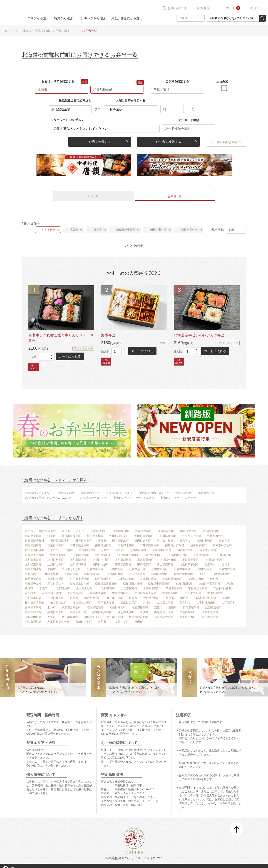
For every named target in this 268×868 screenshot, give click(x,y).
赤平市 (29, 531)
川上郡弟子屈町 (189, 565)
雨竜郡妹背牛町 (175, 545)
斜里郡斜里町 (103, 579)
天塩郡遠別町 (62, 588)
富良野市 (185, 603)
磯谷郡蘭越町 (120, 541)
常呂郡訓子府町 (198, 588)
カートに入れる (70, 356)
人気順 (72, 230)
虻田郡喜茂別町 (71, 536)
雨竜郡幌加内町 (149, 545)
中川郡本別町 (33, 598)
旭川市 (66, 531)
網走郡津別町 (211, 531)
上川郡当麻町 (168, 560)
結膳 (11, 12)
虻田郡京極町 (95, 536)
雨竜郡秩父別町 (79, 545)
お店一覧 (93, 196)
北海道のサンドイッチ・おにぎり (134, 498)
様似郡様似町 (92, 574)
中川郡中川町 (193, 593)
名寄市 (74, 598)
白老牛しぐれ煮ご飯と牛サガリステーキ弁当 (61, 338)
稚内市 (139, 622)
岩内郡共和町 (165, 541)
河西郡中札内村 (162, 550)
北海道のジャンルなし (39, 493)
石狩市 (102, 541)
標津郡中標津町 (184, 574)
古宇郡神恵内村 (206, 603)
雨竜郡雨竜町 (56, 545)
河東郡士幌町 (81, 555)
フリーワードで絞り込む (67, 120)
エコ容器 (222, 82)
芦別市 (80, 531)
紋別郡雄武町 (33, 612)
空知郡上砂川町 (79, 584)
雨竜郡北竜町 (126, 545)
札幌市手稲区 (205, 569)
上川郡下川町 (101, 560)
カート (231, 8)
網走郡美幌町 (33, 536)
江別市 (69, 550)
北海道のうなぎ (90, 493)
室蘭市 (173, 607)
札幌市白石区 (160, 569)
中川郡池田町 (120, 593)
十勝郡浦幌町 (151, 588)
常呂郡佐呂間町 (223, 588)
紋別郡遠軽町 (213, 607)
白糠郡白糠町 (148, 579)
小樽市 (105, 550)
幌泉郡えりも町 (71, 607)
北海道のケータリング (94, 498)
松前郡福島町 (118, 607)
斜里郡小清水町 (79, 579)
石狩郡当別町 (84, 541)
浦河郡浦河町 (33, 545)
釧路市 (52, 569)
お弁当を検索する (168, 142)
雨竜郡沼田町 (103, 545)
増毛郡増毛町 (95, 607)
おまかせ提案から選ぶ (127, 18)
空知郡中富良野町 (159, 584)
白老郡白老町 (126, 579)
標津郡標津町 (160, 574)
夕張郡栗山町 (188, 612)
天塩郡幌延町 (129, 588)
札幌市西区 (32, 574)
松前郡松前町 (140, 607)
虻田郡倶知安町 (119, 536)
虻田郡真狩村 (216, 536)
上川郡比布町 (56, 565)
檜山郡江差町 (58, 603)
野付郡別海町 (151, 598)
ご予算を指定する (177, 81)
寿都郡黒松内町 (172, 579)
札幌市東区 (52, 574)
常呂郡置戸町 (174, 588)
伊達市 (29, 588)
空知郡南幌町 (184, 584)
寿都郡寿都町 (196, 579)
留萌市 (102, 622)
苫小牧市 (30, 593)
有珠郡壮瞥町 (205, 541)
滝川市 (231, 584)
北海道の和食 (67, 493)
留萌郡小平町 (84, 622)
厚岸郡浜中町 (166, 531)
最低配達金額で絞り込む (75, 101)
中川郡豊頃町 (171, 593)
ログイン (257, 8)
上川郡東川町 (33, 565)
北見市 (226, 565)
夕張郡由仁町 (33, 617)
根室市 (133, 598)
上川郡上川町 (33, 560)
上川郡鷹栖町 (145, 560)
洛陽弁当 (108, 335)
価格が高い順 (187, 230)
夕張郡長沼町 (210, 612)
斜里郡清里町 (56, 579)
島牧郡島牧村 (222, 574)
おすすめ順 (46, 230)
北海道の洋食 (184, 493)
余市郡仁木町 (188, 617)
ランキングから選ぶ (92, 18)
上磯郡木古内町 (177, 555)
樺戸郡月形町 (154, 555)
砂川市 (214, 579)
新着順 (95, 230)
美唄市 (226, 598)
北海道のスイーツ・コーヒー (178, 498)
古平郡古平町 (33, 607)
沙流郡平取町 (137, 574)
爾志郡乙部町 (115, 598)
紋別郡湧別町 (126, 612)
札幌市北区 (116, 569)
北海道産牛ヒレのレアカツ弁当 (199, 335)
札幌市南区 (71, 574)
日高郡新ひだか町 (205, 598)
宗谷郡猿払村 (56, 584)
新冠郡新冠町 (92, 598)
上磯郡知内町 (201, 555)
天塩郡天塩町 (84, 588)
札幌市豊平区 (227, 569)
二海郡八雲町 (165, 603)
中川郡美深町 (216, 593)
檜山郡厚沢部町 (35, 603)
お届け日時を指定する (131, 101)
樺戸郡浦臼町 (103, 555)
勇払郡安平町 (92, 617)
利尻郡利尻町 (33, 622)
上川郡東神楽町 (214, 560)
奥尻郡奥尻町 (87, 550)
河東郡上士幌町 (35, 555)
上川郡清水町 (78, 560)
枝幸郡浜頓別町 (35, 550)
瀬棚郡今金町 (33, 584)
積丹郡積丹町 (33, 579)
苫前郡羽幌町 (98, 593)
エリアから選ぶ (38, 18)
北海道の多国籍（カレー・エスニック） (50, 498)
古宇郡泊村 (228, 603)
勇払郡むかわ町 (139, 617)
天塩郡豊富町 (107, 588)
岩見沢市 (185, 541)
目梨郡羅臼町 (191, 607)
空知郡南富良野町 (209, 584)
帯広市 (119, 550)
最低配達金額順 (123, 230)
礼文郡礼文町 (120, 622)
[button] (51, 355)
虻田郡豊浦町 (168, 536)
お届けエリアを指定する (58, 81)
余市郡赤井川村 (164, 617)
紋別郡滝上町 (78, 612)
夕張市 (52, 617)
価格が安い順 (156, 230)
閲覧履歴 (203, 8)
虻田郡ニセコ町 (192, 536)
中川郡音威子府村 (145, 593)
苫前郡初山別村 (52, 593)
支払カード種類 (189, 120)
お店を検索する (100, 142)
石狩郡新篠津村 (60, 541)
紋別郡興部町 (56, 612)
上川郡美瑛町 (190, 560)
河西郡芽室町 (186, 550)
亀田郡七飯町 (101, 565)
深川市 (147, 603)
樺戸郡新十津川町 (129, 555)
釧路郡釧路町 (33, 569)
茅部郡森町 (144, 565)
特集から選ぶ (64, 18)
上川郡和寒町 (78, 565)
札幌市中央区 (182, 569)
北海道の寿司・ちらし (120, 493)
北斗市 (52, 607)
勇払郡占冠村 (115, 617)
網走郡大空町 (188, 531)
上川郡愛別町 (224, 555)
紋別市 (144, 612)
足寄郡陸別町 (121, 531)
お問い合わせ (177, 8)
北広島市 (210, 565)
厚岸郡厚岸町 (143, 531)
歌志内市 (224, 541)
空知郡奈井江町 (133, 584)
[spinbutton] (47, 357)
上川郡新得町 (123, 560)
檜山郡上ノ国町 (82, 603)
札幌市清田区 (137, 569)
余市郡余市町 (210, 617)
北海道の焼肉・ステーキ (154, 493)
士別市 (203, 574)
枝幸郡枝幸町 (199, 545)
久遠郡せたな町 (71, 569)
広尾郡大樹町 (106, 603)
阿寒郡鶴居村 (47, 531)
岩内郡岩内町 (143, 541)
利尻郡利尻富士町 (58, 622)
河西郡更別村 (138, 550)
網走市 (52, 536)
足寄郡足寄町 (99, 531)
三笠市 (158, 607)
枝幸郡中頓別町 (222, 545)
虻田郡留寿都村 (35, 541)
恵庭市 (54, 550)
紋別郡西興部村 (102, 612)
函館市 (184, 598)
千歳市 (43, 588)
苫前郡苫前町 (75, 593)
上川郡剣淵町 (56, 560)
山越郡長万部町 (164, 612)
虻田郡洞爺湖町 (144, 536)
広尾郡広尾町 (129, 603)
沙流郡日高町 (115, 574)
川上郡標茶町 (165, 565)
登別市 (170, 598)
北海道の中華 (206, 493)
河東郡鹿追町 (58, 555)
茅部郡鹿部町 (123, 565)
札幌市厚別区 (95, 569)
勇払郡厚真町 (70, 617)
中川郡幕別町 (56, 598)
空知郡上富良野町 (106, 584)
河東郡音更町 (208, 550)
